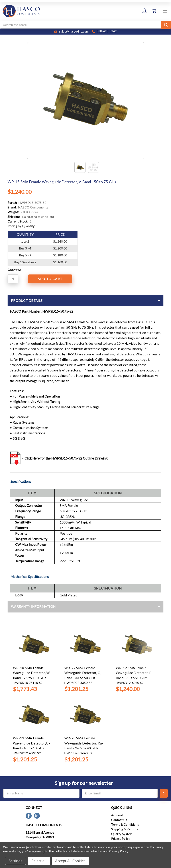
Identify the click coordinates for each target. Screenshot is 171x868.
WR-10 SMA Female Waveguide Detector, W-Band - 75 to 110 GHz (32, 673)
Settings (15, 861)
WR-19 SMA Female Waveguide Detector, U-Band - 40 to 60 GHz (32, 743)
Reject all (39, 861)
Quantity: (14, 270)
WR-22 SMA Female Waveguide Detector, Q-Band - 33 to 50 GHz (83, 673)
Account (117, 815)
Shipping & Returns (125, 829)
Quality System (122, 834)
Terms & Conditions (125, 824)
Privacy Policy (121, 838)
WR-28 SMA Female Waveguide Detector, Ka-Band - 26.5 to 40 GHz (84, 743)
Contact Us (119, 820)
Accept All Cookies (70, 861)
